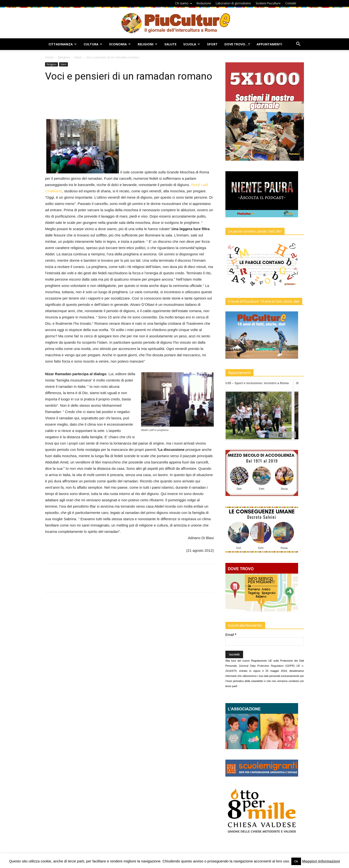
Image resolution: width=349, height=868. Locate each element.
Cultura (93, 44)
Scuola (192, 44)
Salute (170, 44)
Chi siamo (183, 3)
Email (231, 635)
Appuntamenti (269, 44)
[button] (298, 45)
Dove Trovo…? (237, 44)
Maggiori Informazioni (321, 861)
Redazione (204, 3)
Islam (78, 57)
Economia (120, 44)
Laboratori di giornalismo (233, 3)
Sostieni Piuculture (268, 3)
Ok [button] (296, 861)
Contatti (291, 3)
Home (49, 57)
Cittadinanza (63, 44)
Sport (212, 44)
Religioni (147, 44)
